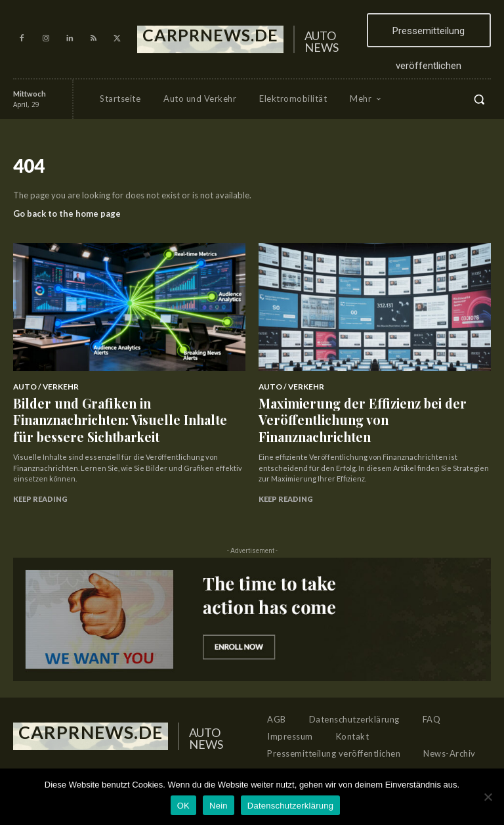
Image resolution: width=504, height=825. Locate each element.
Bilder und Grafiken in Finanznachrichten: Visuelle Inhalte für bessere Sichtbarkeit (113, 405)
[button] (479, 99)
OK (183, 806)
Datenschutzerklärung (290, 806)
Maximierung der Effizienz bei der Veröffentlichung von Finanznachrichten (354, 405)
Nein (219, 806)
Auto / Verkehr (42, 386)
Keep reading (40, 469)
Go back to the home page (67, 213)
